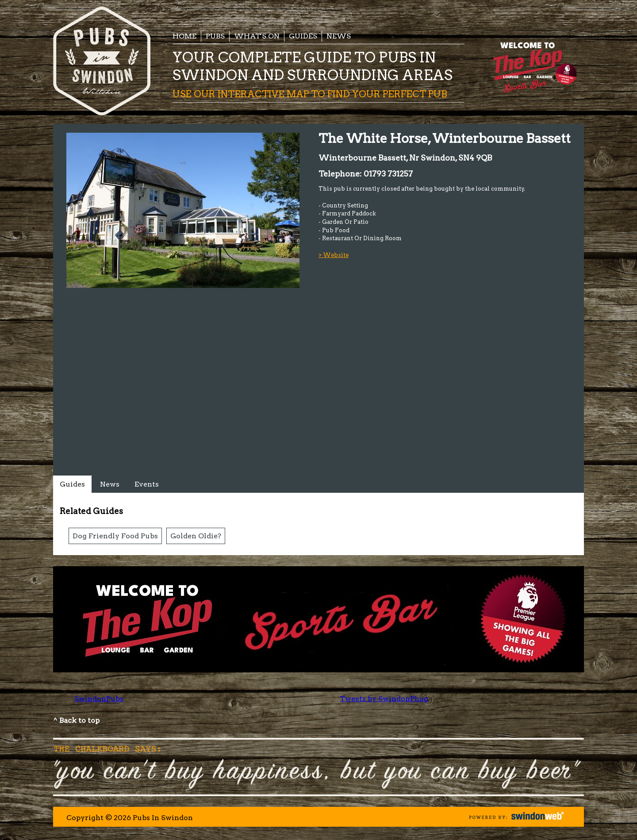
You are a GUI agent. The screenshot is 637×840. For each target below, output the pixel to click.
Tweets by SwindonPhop (384, 699)
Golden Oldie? (196, 536)
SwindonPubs (99, 699)
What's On (257, 36)
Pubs (215, 36)
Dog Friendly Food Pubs (115, 536)
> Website (334, 255)
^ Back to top (76, 720)
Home (184, 36)
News (339, 36)
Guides (303, 36)
